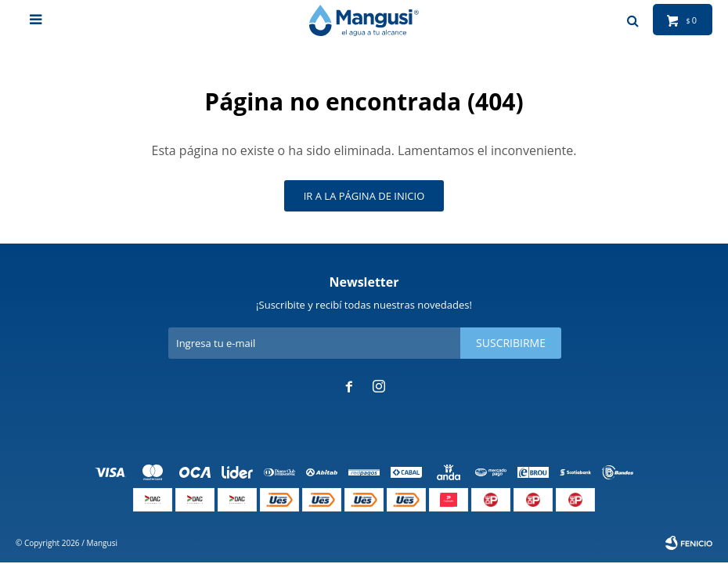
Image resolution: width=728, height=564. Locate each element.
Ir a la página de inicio (364, 196)
